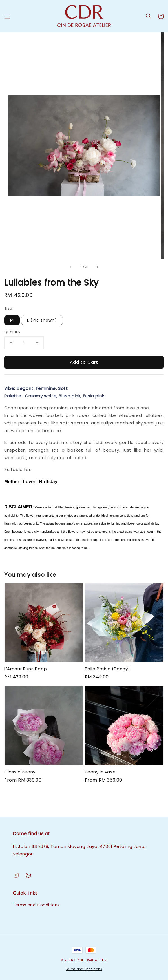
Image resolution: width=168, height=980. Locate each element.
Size (8, 308)
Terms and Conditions (36, 905)
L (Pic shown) (42, 320)
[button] (7, 16)
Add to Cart (84, 362)
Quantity (12, 332)
